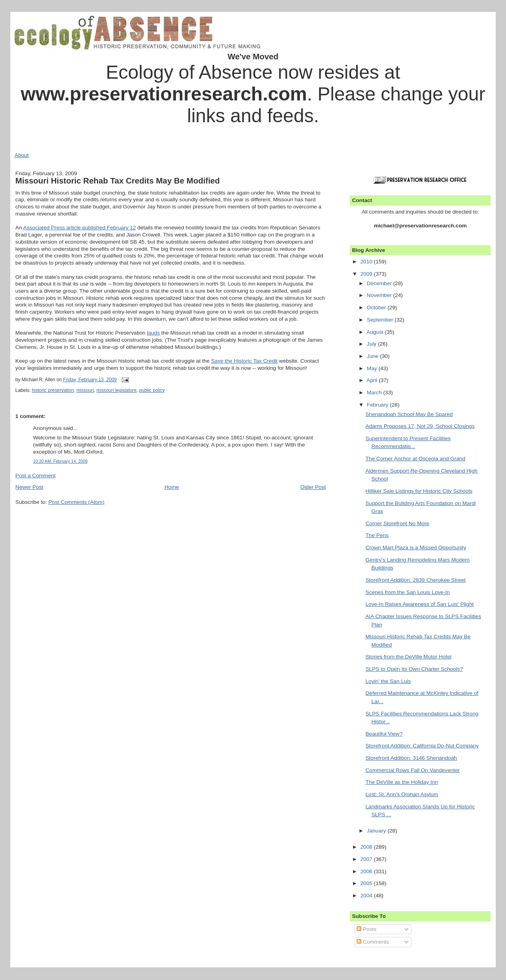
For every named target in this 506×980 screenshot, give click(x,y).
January (377, 831)
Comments (373, 942)
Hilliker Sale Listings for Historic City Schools (419, 491)
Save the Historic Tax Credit (244, 361)
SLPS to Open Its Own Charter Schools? (414, 669)
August (376, 332)
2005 (367, 883)
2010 (367, 262)
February (378, 405)
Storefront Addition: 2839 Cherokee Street (415, 580)
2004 (367, 896)
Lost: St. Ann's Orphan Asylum (402, 794)
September (381, 320)
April (373, 380)
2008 (367, 847)
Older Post (313, 487)
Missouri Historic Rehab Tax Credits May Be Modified (118, 181)
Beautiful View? (384, 734)
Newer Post (29, 487)
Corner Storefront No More (397, 523)
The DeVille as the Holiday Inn (401, 782)
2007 (367, 859)
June (373, 356)
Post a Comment (36, 476)
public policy (152, 390)
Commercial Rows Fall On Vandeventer (413, 770)
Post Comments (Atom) (76, 502)
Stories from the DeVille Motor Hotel (408, 657)
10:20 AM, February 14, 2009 (60, 461)
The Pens (377, 535)
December (380, 283)
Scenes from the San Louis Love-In (407, 592)
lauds (154, 333)
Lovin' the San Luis (388, 681)
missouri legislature (117, 390)
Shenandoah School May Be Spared (409, 414)
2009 (367, 274)
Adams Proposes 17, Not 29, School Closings (420, 426)
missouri (85, 390)
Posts (366, 929)
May (373, 368)
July (372, 344)
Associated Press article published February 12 (80, 228)
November (380, 295)
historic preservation (53, 390)
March (375, 393)
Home (172, 487)
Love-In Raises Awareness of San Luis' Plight (419, 604)
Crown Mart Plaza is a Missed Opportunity (416, 548)
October (377, 307)
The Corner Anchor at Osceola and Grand (415, 459)
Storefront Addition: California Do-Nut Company (422, 746)
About (22, 155)
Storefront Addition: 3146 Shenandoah (411, 758)
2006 (367, 871)
